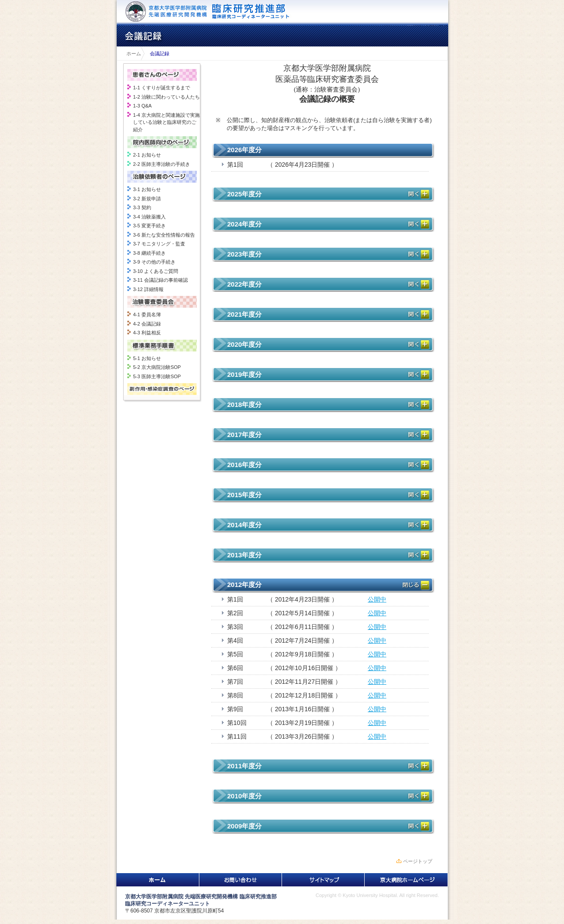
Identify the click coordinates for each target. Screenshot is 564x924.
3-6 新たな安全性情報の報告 (164, 235)
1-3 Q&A (142, 106)
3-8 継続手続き (149, 253)
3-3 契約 (142, 207)
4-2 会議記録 (147, 324)
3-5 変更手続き (149, 226)
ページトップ (418, 861)
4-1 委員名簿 (147, 314)
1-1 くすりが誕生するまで (162, 88)
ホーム (131, 54)
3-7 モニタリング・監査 (159, 244)
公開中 (377, 599)
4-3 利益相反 (147, 333)
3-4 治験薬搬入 (149, 217)
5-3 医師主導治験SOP (157, 376)
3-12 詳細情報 (148, 289)
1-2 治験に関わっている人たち (166, 97)
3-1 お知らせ (147, 189)
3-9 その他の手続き (154, 262)
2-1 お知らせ (147, 155)
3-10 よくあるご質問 (156, 271)
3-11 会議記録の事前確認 (160, 280)
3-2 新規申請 (147, 199)
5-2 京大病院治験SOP (157, 367)
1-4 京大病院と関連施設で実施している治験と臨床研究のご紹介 (166, 122)
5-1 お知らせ (147, 358)
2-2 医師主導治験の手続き (162, 164)
